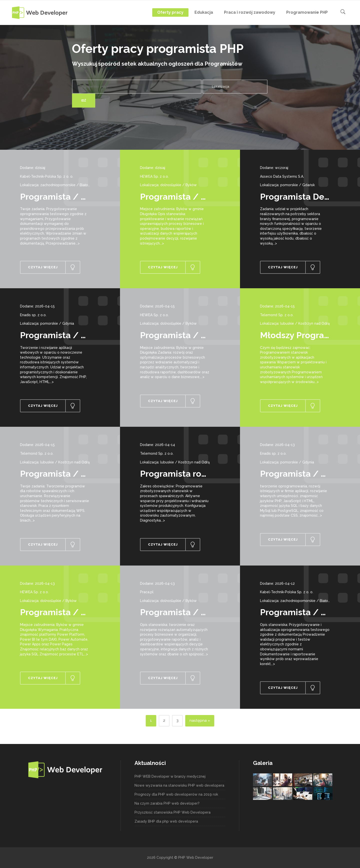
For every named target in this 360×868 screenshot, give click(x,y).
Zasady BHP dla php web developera (166, 821)
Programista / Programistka (78, 612)
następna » (200, 721)
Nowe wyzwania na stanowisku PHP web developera (179, 785)
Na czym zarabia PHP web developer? (167, 803)
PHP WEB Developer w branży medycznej (170, 776)
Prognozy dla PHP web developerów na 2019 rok (176, 794)
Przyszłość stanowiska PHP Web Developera (172, 812)
